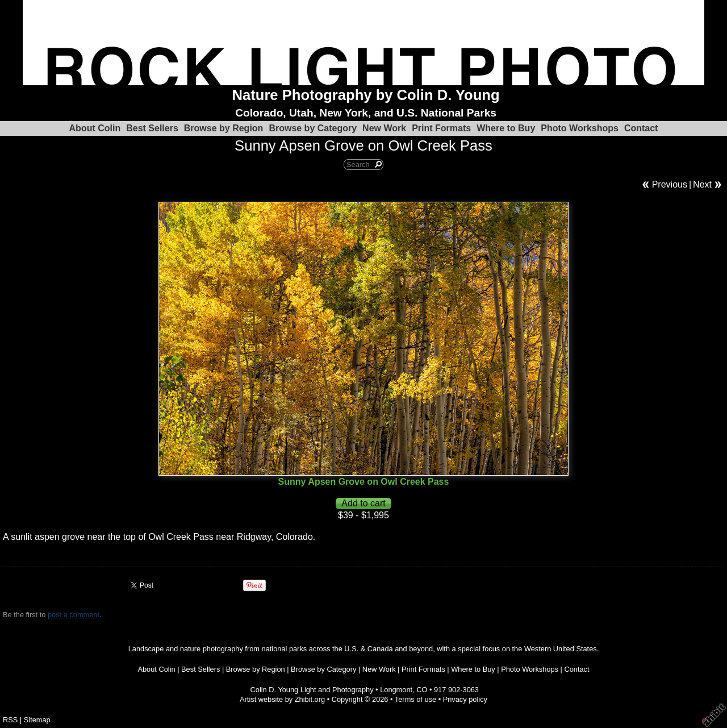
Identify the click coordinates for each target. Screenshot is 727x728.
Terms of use (415, 699)
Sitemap (37, 720)
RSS (10, 720)
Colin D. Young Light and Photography (312, 690)
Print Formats (441, 128)
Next (702, 184)
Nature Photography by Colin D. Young (366, 95)
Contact (641, 128)
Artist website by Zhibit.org (282, 699)
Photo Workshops (580, 128)
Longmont (396, 690)
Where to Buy (506, 128)
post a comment (74, 615)
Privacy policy (465, 699)
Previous (670, 184)
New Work (384, 128)
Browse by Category (313, 128)
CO (422, 690)
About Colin (95, 128)
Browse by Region (224, 128)
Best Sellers (152, 128)
